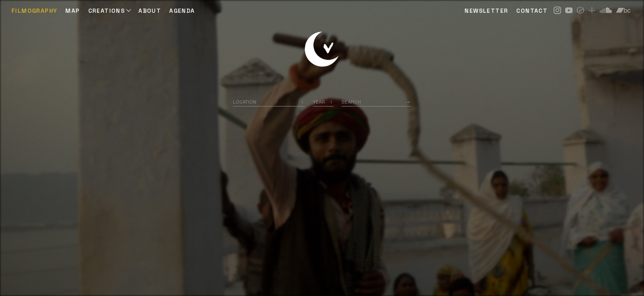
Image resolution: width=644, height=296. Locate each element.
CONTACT (532, 11)
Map (72, 11)
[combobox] (269, 102)
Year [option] (319, 102)
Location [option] (245, 102)
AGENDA (182, 11)
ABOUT (150, 11)
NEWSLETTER (486, 11)
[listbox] (323, 102)
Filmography (34, 11)
